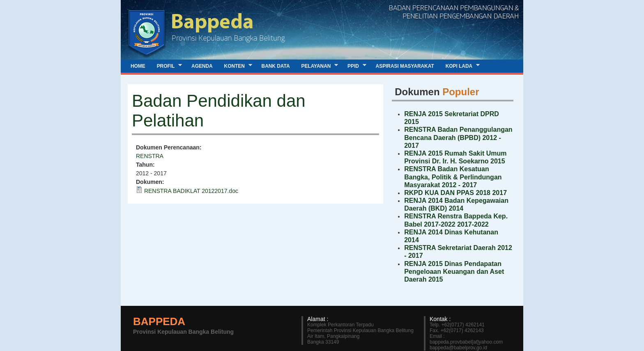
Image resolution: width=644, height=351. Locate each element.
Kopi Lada (460, 66)
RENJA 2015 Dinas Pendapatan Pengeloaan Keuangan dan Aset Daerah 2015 (454, 272)
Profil (167, 66)
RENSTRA (150, 156)
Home (138, 66)
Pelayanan (317, 66)
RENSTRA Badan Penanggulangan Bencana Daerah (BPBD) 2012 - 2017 (458, 137)
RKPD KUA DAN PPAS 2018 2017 (455, 193)
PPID (354, 66)
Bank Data (276, 66)
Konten (235, 66)
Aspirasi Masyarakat (405, 66)
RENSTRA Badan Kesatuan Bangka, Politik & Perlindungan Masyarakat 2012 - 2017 (453, 177)
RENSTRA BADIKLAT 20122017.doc (191, 191)
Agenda (202, 66)
